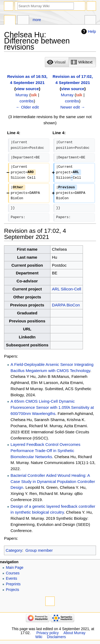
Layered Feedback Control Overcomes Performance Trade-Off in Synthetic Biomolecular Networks (46, 451)
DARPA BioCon (66, 305)
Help (92, 31)
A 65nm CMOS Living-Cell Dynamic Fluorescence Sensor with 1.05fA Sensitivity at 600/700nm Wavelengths (52, 407)
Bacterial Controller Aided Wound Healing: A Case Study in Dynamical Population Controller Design (53, 481)
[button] (57, 62)
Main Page (15, 568)
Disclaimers (56, 637)
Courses (13, 573)
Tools (90, 21)
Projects (13, 590)
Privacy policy (47, 633)
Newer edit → (73, 107)
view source (27, 89)
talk (34, 95)
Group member (39, 550)
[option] (57, 62)
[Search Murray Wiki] (46, 6)
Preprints (13, 584)
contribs (27, 101)
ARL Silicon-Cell (67, 289)
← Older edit (27, 107)
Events (11, 579)
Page (10, 21)
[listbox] (70, 62)
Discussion (23, 21)
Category (14, 550)
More (37, 20)
